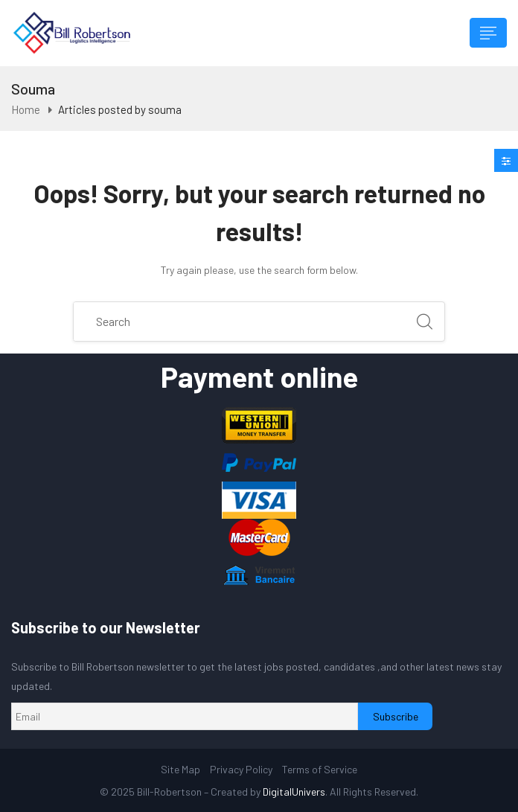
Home (26, 109)
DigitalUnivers (294, 792)
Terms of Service (320, 769)
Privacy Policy (241, 769)
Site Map (180, 769)
